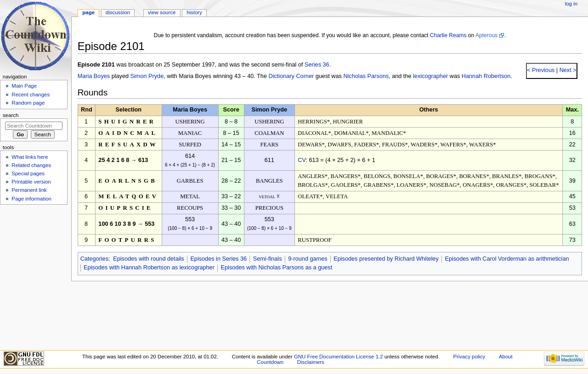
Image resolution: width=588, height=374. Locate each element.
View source (162, 12)
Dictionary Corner (291, 76)
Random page (28, 103)
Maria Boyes (94, 76)
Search (11, 115)
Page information (31, 199)
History (194, 12)
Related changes (31, 165)
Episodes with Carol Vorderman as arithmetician (507, 259)
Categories (94, 259)
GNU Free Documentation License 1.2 (339, 357)
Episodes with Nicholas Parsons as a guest (277, 268)
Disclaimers (311, 362)
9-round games (308, 259)
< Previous (541, 70)
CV (302, 160)
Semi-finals (268, 259)
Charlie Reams (448, 35)
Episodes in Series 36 (218, 259)
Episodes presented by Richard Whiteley (386, 259)
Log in (571, 4)
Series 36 (317, 65)
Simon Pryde (147, 76)
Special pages (28, 173)
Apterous (486, 35)
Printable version (31, 182)
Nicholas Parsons (366, 76)
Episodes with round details (148, 259)
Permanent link (29, 190)
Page (88, 12)
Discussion (118, 12)
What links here (30, 157)
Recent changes (31, 95)
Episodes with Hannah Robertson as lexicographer (149, 268)
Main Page (24, 86)
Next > (567, 70)
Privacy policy (469, 357)
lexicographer (430, 76)
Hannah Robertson (486, 76)
